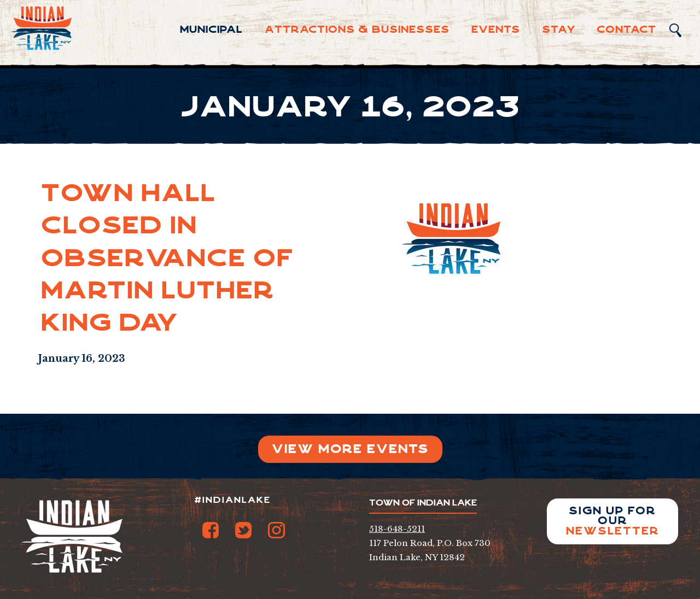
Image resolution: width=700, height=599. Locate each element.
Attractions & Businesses (357, 30)
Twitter (243, 530)
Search (675, 30)
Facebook (211, 530)
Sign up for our (612, 521)
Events (496, 30)
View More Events (350, 449)
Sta (559, 30)
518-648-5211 (397, 529)
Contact (626, 30)
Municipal (211, 30)
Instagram (276, 530)
